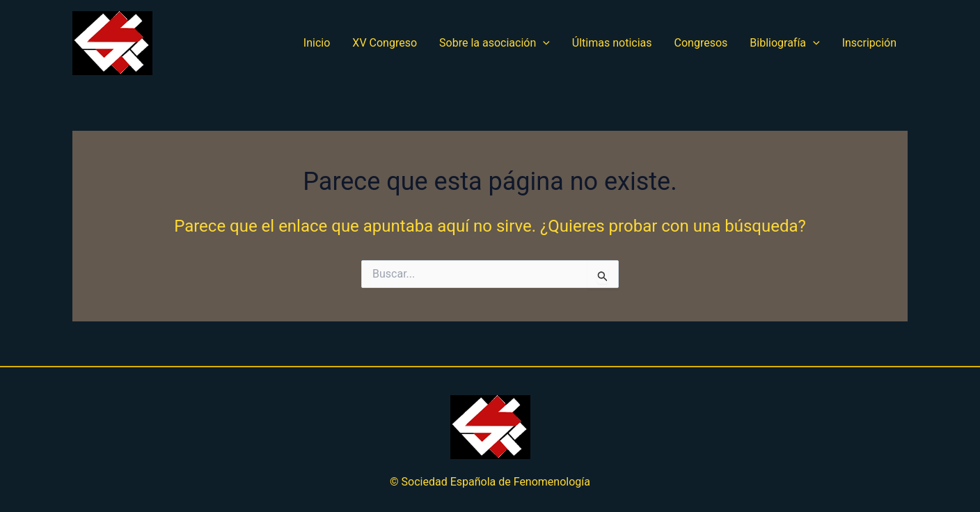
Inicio (317, 43)
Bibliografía (784, 43)
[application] (543, 43)
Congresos (701, 43)
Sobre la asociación (495, 43)
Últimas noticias (612, 43)
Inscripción (869, 43)
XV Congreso (385, 43)
